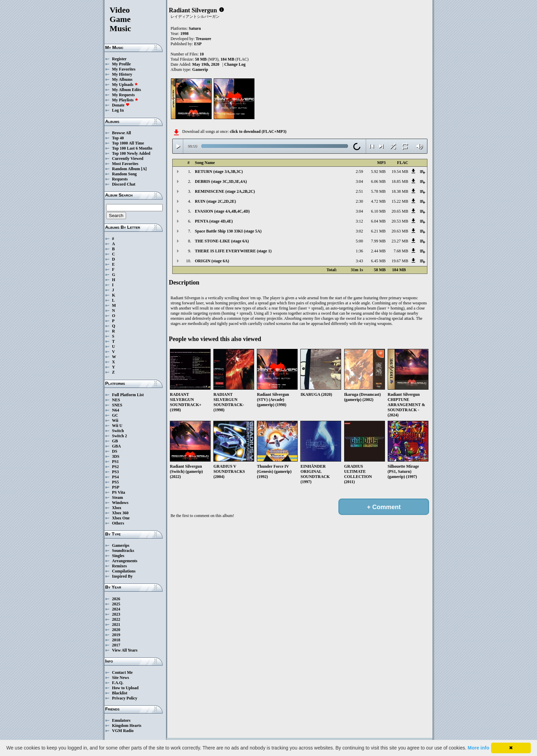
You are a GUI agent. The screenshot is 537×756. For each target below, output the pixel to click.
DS (115, 451)
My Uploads (125, 85)
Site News (121, 678)
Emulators (121, 720)
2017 (116, 645)
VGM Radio (123, 731)
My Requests (123, 95)
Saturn (195, 28)
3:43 (359, 261)
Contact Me (122, 672)
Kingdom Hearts (127, 726)
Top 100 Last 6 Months (132, 148)
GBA (116, 446)
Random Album (126, 169)
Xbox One (121, 518)
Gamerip (200, 70)
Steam (117, 497)
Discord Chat (124, 184)
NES (116, 400)
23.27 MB (400, 241)
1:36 (359, 251)
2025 (116, 604)
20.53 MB (400, 221)
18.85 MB (400, 181)
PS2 (115, 467)
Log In (118, 110)
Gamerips (121, 545)
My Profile (121, 64)
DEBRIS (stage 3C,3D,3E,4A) (221, 181)
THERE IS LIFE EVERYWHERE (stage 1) (233, 251)
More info (479, 748)
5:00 (359, 241)
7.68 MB (401, 251)
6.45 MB (378, 261)
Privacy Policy (125, 698)
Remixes (119, 566)
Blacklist (120, 693)
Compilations (124, 571)
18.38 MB (400, 191)
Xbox (117, 508)
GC (115, 415)
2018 (116, 640)
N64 (116, 410)
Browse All (121, 133)
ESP (198, 44)
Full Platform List (128, 395)
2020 (116, 630)
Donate (121, 105)
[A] (144, 169)
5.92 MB (378, 172)
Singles (118, 556)
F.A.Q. (118, 683)
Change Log (235, 64)
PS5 (115, 482)
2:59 (359, 172)
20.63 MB (400, 231)
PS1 (115, 462)
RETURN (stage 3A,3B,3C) (219, 172)
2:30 (359, 201)
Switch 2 (120, 436)
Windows (120, 503)
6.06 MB (378, 181)
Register (119, 59)
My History (122, 74)
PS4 (115, 477)
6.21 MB (378, 231)
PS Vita (118, 492)
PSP (116, 487)
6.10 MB (378, 211)
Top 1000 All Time (128, 143)
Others (118, 523)
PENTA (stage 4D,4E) (214, 221)
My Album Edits (127, 90)
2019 (116, 635)
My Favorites (124, 69)
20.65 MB (400, 211)
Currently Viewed (128, 159)
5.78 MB (378, 191)
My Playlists (125, 100)
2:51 (359, 191)
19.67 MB (400, 261)
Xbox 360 (120, 513)
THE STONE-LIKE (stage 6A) (222, 241)
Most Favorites (125, 164)
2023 (116, 614)
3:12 (359, 221)
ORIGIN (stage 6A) (212, 261)
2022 (116, 619)
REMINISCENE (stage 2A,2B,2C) (225, 191)
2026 (116, 599)
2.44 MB (378, 251)
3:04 (359, 181)
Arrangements (125, 561)
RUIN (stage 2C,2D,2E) (215, 201)
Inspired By (122, 576)
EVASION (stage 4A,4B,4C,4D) (222, 211)
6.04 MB (378, 221)
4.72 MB (378, 201)
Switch (118, 431)
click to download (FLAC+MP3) (258, 131)
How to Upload (125, 688)
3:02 (359, 231)
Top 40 (118, 138)
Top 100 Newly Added (131, 153)
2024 (116, 609)
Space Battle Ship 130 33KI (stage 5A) (228, 231)
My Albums (122, 79)
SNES (117, 405)
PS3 (115, 472)
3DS (116, 456)
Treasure (203, 39)
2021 (116, 625)
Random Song (124, 174)
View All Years (125, 650)
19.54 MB (400, 172)
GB (115, 441)
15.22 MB (400, 201)
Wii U (117, 426)
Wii (115, 420)
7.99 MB (378, 241)
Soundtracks (123, 551)
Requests (120, 179)
